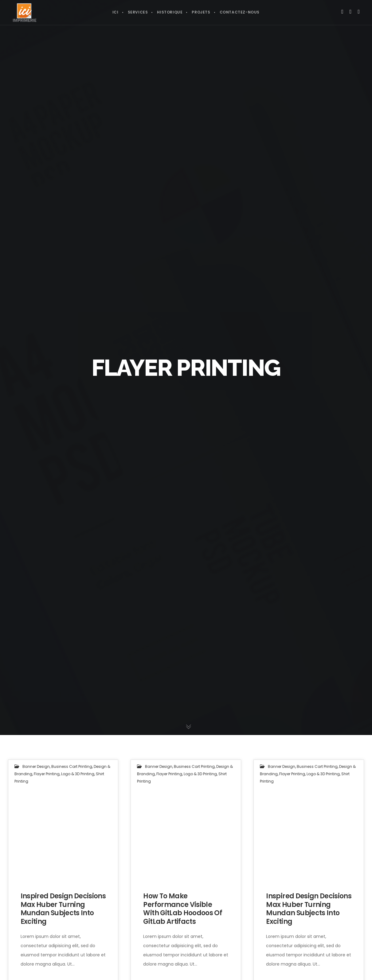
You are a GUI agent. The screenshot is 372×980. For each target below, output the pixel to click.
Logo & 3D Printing (78, 774)
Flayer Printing (47, 774)
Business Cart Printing (72, 766)
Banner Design (36, 766)
